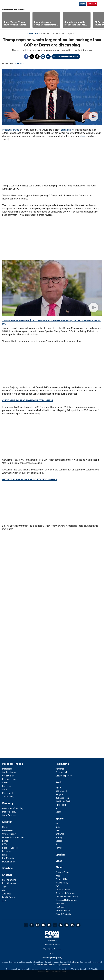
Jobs (58, 876)
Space (58, 812)
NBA (58, 827)
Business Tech (62, 798)
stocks (84, 136)
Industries (7, 851)
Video (59, 861)
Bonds (5, 841)
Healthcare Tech (63, 801)
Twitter (32, 57)
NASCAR (60, 834)
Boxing (59, 837)
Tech (59, 782)
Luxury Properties (64, 776)
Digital (58, 787)
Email (48, 57)
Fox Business (12, 4)
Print (43, 57)
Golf (57, 844)
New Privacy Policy (52, 945)
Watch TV (92, 4)
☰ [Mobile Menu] (101, 3)
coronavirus (67, 130)
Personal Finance (12, 764)
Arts (4, 901)
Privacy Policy (62, 883)
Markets (7, 822)
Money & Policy (9, 812)
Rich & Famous (9, 883)
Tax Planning (8, 797)
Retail (5, 855)
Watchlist (8, 868)
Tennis (59, 848)
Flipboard (49, 925)
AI (56, 808)
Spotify (72, 925)
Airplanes (7, 894)
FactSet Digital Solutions (46, 965)
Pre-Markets (8, 858)
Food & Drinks (8, 897)
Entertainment (9, 880)
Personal (60, 769)
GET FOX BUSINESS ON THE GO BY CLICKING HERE (30, 480)
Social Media (61, 791)
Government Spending (13, 808)
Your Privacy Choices (52, 949)
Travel (5, 887)
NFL (57, 824)
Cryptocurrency (9, 834)
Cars (4, 890)
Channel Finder (62, 872)
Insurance (7, 786)
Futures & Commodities (13, 837)
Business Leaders (10, 848)
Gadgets (59, 794)
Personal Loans (9, 779)
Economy (8, 803)
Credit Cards (8, 776)
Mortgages (7, 769)
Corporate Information (66, 893)
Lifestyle (7, 875)
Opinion (60, 855)
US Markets (8, 830)
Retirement (8, 793)
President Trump (11, 130)
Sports (60, 819)
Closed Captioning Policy (67, 897)
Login (83, 4)
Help (52, 954)
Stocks (5, 827)
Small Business (9, 815)
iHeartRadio (78, 925)
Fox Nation (60, 907)
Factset (76, 962)
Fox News (60, 904)
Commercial (61, 772)
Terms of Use (62, 879)
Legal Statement (63, 965)
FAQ (57, 886)
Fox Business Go (63, 911)
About (59, 867)
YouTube (43, 925)
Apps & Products (63, 914)
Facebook (26, 57)
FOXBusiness (20, 64)
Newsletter (67, 925)
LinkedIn (55, 925)
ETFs (5, 844)
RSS (61, 925)
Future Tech (61, 805)
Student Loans (9, 772)
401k (5, 790)
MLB (58, 830)
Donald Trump (33, 34)
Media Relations (63, 890)
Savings (6, 783)
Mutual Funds (8, 862)
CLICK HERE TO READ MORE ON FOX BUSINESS (28, 400)
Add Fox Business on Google (67, 57)
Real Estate (62, 764)
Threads (37, 57)
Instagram (38, 925)
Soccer (59, 841)
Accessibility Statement (66, 900)
